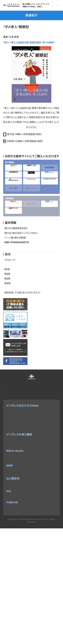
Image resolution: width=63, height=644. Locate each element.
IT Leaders (17, 463)
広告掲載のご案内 (17, 395)
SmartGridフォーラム (23, 473)
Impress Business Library (28, 484)
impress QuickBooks (24, 606)
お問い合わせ (15, 390)
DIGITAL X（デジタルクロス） (27, 495)
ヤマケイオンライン (21, 586)
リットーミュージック (22, 540)
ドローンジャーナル (21, 468)
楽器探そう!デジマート (23, 546)
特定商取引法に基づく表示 (22, 422)
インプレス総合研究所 (23, 457)
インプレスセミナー (21, 489)
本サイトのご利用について (22, 385)
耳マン (13, 551)
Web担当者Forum (22, 452)
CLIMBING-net (20, 591)
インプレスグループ (18, 417)
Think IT (15, 447)
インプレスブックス (21, 515)
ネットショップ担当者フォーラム (28, 479)
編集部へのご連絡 (17, 401)
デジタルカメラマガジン (23, 510)
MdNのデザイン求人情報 (25, 571)
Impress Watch (21, 441)
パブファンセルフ (19, 621)
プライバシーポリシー (19, 406)
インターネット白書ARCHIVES (28, 526)
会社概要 (12, 412)
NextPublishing (21, 520)
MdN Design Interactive (27, 566)
